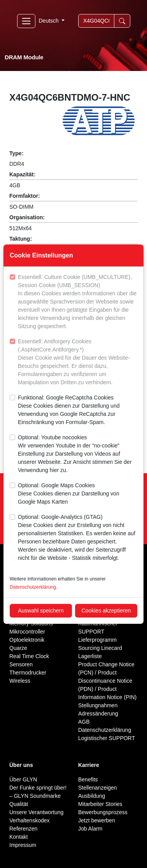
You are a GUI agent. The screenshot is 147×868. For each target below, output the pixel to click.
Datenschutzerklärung (33, 587)
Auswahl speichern (41, 611)
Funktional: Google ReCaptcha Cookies (78, 410)
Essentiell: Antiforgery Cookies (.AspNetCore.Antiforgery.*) (78, 362)
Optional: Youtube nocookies (78, 454)
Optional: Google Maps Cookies (78, 494)
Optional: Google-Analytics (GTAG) (78, 538)
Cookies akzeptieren (106, 611)
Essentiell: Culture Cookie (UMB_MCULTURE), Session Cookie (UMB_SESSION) (78, 302)
